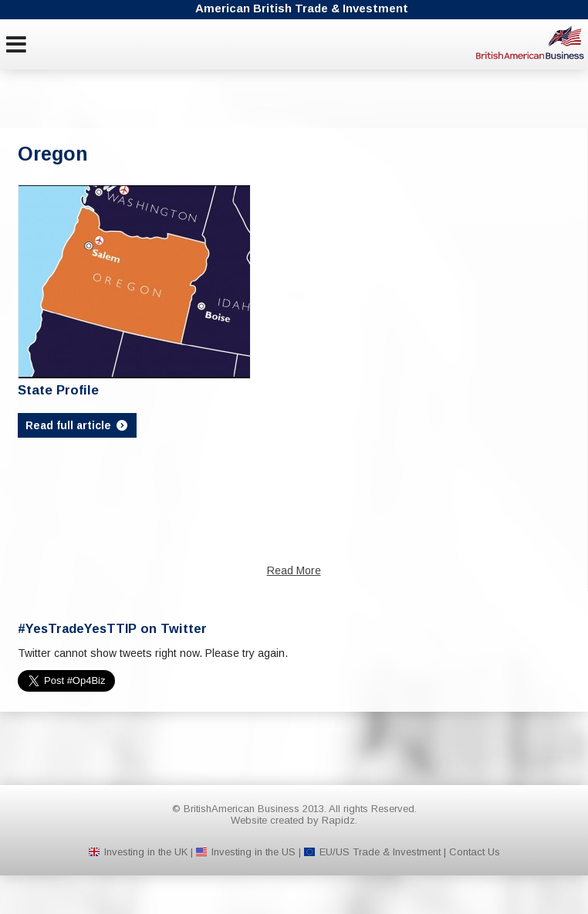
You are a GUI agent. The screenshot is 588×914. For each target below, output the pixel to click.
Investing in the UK (146, 852)
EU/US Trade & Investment (380, 852)
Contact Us (475, 852)
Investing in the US (253, 852)
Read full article (78, 425)
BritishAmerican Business (530, 42)
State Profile (58, 390)
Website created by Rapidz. (294, 820)
